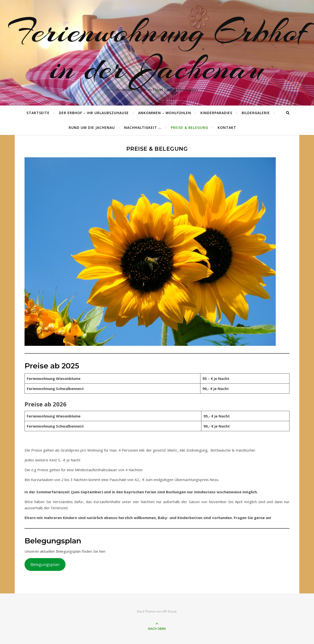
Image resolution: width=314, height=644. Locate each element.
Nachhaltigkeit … (143, 127)
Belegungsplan (45, 564)
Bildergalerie (256, 113)
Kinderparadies (216, 113)
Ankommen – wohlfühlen (165, 113)
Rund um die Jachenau (92, 127)
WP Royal (169, 611)
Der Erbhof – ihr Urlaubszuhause (94, 113)
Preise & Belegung (190, 127)
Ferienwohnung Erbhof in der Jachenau (157, 50)
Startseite (38, 113)
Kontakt (227, 127)
